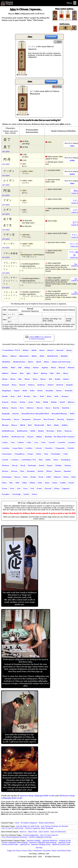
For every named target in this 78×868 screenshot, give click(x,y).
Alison (27, 379)
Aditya (27, 367)
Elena (66, 477)
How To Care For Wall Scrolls (12, 828)
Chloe (39, 454)
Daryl (23, 465)
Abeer (31, 362)
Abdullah (6, 362)
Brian (59, 431)
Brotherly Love (18, 437)
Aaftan (26, 350)
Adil (20, 367)
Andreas (41, 385)
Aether (36, 367)
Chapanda (60, 448)
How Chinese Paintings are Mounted (54, 826)
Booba (41, 431)
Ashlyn (54, 402)
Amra (14, 385)
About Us (23, 832)
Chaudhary (20, 454)
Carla (43, 442)
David (41, 465)
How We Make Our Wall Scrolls (28, 826)
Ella (11, 483)
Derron (14, 471)
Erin (19, 488)
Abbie (34, 356)
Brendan (50, 431)
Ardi (19, 396)
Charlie (71, 448)
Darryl (15, 465)
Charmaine (7, 454)
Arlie (57, 396)
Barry (48, 408)
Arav (13, 396)
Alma (35, 379)
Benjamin (26, 419)
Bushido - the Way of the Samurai (60, 437)
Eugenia (66, 488)
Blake (57, 425)
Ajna (29, 373)
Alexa (66, 373)
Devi (22, 471)
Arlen (49, 396)
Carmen (72, 442)
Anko (32, 391)
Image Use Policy (14, 851)
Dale (41, 460)
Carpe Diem (17, 448)
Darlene (6, 465)
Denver (5, 471)
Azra (22, 408)
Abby (42, 356)
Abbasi (13, 356)
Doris (25, 477)
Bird (30, 425)
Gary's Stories (44, 832)
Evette (26, 494)
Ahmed (71, 367)
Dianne (58, 471)
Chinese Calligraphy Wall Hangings (15, 842)
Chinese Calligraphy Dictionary (40, 837)
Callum (21, 442)
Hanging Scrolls (65, 841)
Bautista (66, 408)
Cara (36, 442)
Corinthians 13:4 (29, 460)
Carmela (61, 442)
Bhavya (5, 425)
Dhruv (49, 471)
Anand (22, 385)
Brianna (68, 431)
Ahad (53, 367)
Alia (20, 379)
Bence (17, 419)
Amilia (58, 379)
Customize (51, 37)
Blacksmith (39, 425)
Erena (5, 488)
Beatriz (16, 414)
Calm (29, 442)
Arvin (31, 402)
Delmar (68, 465)
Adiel (13, 367)
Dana (56, 460)
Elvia (40, 483)
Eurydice (6, 494)
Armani (5, 402)
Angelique (7, 391)
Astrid (62, 402)
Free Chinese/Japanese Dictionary (14, 837)
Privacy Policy (27, 851)
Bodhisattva (22, 431)
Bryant (30, 437)
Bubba (39, 437)
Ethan (57, 488)
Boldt (33, 431)
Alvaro (43, 379)
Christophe (56, 454)
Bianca (14, 425)
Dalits (48, 460)
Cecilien (29, 448)
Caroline (6, 448)
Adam (46, 362)
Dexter (41, 471)
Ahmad (62, 367)
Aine (22, 373)
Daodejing (66, 460)
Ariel (42, 396)
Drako (33, 477)
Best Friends (49, 419)
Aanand (60, 350)
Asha (38, 402)
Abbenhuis (24, 356)
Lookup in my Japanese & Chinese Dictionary (40, 338)
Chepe (30, 454)
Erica (12, 488)
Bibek (23, 425)
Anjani (17, 391)
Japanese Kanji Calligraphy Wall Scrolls (37, 796)
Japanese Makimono (50, 841)
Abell (39, 362)
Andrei (51, 385)
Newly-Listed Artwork (46, 823)
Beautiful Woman (59, 414)
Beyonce (70, 419)
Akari (36, 373)
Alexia (5, 379)
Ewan (35, 494)
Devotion (31, 471)
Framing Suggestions (31, 835)
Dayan (50, 465)
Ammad (5, 385)
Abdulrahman (19, 362)
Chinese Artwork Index (10, 844)
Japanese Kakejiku (34, 841)
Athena (71, 402)
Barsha (56, 408)
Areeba (27, 396)
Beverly (61, 419)
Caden (5, 442)
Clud (65, 454)
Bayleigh (6, 414)
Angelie (69, 385)
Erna (26, 488)
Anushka (49, 391)
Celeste (39, 448)
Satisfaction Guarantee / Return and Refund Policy (52, 851)
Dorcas (17, 477)
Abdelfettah (52, 356)
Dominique (7, 477)
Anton (40, 391)
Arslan (14, 402)
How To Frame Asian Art (49, 835)
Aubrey (5, 408)
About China (33, 832)
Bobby (65, 425)
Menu (72, 3)
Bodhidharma (8, 431)
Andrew (60, 385)
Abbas (5, 356)
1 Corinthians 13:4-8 (11, 350)
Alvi (50, 379)
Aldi (52, 373)
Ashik (46, 402)
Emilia (63, 483)
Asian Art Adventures (58, 832)
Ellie (17, 483)
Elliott (32, 483)
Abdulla (64, 356)
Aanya (69, 350)
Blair (49, 425)
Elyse (47, 483)
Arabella (69, 391)
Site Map (39, 848)
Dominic (67, 471)
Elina (4, 483)
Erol (32, 488)
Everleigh (17, 494)
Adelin (5, 367)
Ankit (25, 391)
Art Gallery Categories (29, 823)
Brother (5, 437)
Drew (41, 477)
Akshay (44, 373)
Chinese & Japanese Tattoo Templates (39, 828)
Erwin (39, 488)
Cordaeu (15, 460)
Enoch (71, 483)
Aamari (50, 350)
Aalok (34, 350)
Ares (35, 396)
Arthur (23, 402)
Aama (42, 350)
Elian (74, 477)
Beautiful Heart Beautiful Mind (35, 414)
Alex (58, 373)
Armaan (65, 396)
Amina (66, 379)
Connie (5, 460)
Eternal (48, 488)
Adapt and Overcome (61, 362)
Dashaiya (32, 465)
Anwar (59, 391)
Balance (30, 408)
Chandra (49, 448)
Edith (49, 477)
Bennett (37, 419)
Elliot (25, 483)
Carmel (52, 442)
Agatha (45, 367)
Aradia (5, 396)
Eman (55, 483)
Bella (72, 414)
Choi (46, 454)
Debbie (59, 465)
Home (17, 823)
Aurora (14, 408)
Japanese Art (25, 844)
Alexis (13, 379)
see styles (6, 152)
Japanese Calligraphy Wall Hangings (43, 842)
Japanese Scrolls (64, 842)
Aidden (5, 373)
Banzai (40, 408)
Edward (57, 477)
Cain (13, 442)
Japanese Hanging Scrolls (41, 844)
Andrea (31, 385)
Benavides (7, 419)
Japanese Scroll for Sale (61, 844)
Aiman (14, 373)
